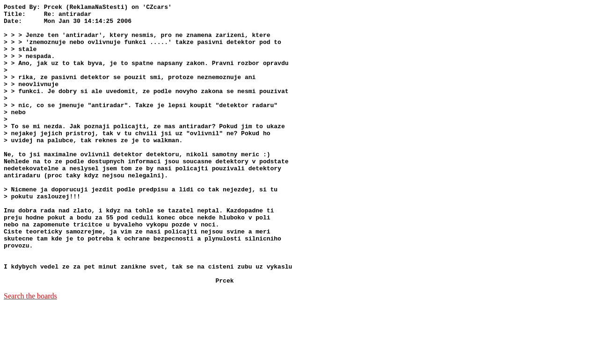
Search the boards (30, 352)
